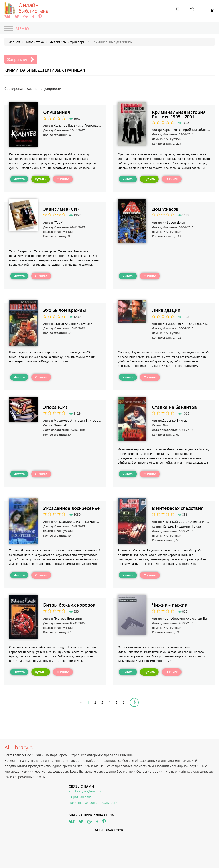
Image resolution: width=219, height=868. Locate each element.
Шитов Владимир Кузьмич (74, 324)
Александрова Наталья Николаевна (81, 522)
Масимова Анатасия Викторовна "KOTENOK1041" (92, 420)
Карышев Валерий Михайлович (187, 130)
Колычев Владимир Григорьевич (79, 125)
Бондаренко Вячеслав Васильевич (189, 324)
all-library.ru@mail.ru (85, 791)
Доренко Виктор (175, 420)
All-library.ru (20, 747)
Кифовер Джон (174, 222)
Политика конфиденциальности (93, 803)
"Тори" (59, 222)
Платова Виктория (68, 618)
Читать (19, 179)
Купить (41, 179)
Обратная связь (81, 797)
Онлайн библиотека (34, 8)
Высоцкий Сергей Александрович (188, 522)
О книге (63, 179)
